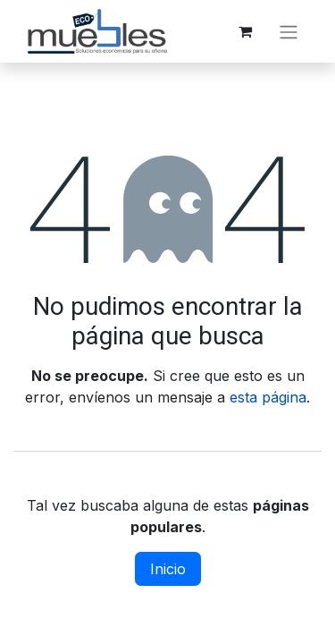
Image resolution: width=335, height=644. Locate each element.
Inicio (168, 569)
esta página (268, 397)
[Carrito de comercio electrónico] (245, 31)
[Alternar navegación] (289, 31)
